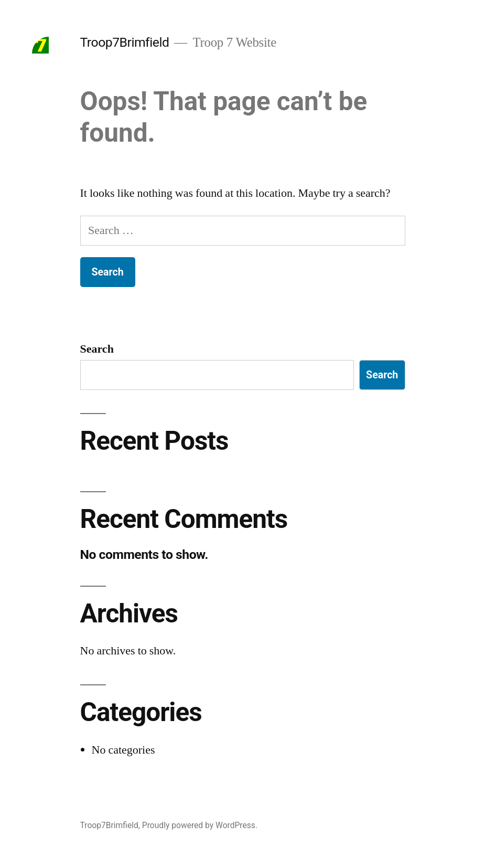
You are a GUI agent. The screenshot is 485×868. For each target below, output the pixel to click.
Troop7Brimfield (125, 42)
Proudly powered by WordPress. (200, 825)
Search (97, 349)
